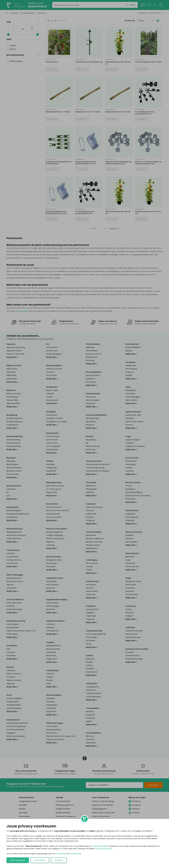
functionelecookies (104, 849)
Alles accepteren (18, 860)
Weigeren (59, 860)
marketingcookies (100, 846)
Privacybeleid (61, 854)
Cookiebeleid (76, 854)
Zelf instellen (40, 860)
